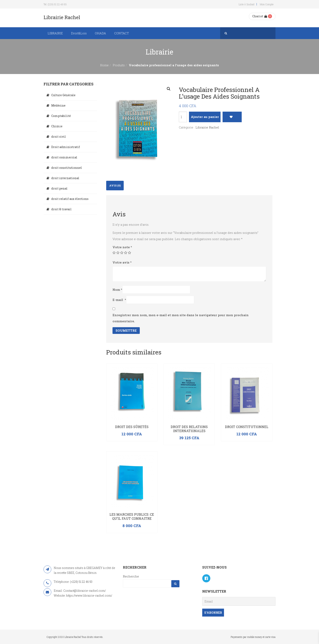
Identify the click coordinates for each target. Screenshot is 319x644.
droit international (65, 178)
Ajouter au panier (205, 117)
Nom (117, 290)
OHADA (100, 33)
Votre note (122, 247)
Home (104, 65)
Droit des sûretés (132, 427)
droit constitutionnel (67, 168)
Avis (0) (115, 185)
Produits (119, 65)
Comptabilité (61, 116)
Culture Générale (63, 95)
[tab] (115, 186)
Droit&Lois (79, 33)
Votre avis (122, 262)
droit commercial (64, 157)
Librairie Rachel (207, 127)
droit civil (59, 137)
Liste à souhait (247, 4)
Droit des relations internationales (189, 429)
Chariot (260, 16)
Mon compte (267, 4)
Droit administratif (66, 147)
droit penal (59, 188)
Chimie (57, 126)
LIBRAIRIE (55, 33)
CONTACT (122, 33)
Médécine (58, 105)
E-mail (119, 300)
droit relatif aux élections (70, 199)
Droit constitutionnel (247, 427)
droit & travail (61, 209)
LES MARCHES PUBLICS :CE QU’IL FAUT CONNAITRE (132, 516)
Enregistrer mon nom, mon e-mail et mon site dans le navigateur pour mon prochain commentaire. (181, 318)
